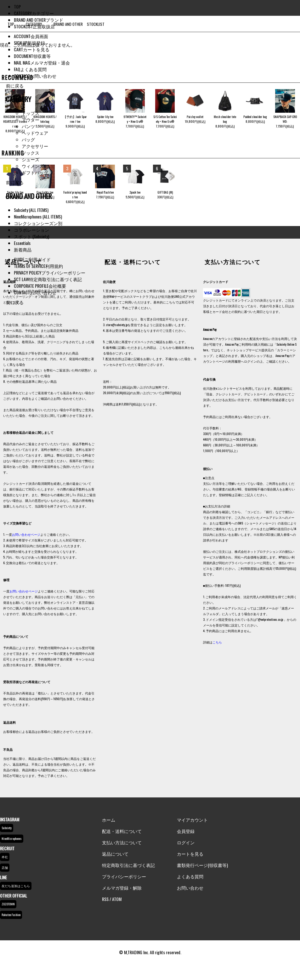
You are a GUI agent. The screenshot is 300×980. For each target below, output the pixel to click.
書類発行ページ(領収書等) (202, 865)
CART (32, 49)
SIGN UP (29, 43)
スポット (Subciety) (31, 236)
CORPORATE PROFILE (40, 286)
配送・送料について (122, 831)
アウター (31, 119)
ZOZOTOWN (8, 904)
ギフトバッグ (35, 172)
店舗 (5, 867)
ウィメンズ (33, 166)
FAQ (30, 69)
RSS (105, 899)
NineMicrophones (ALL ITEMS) (38, 216)
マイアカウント (192, 820)
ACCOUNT (31, 36)
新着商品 (23, 249)
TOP (17, 6)
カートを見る (190, 854)
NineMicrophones (12, 838)
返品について (115, 854)
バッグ (28, 139)
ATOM (117, 899)
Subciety (7, 828)
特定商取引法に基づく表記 (128, 865)
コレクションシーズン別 (38, 223)
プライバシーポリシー (124, 876)
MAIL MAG (42, 62)
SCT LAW (48, 279)
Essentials (22, 243)
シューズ (31, 159)
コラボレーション (31, 230)
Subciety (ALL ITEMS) (31, 210)
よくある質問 (190, 876)
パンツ (28, 126)
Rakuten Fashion (11, 915)
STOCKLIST (34, 26)
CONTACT (35, 76)
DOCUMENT (32, 56)
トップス (31, 113)
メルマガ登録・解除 (122, 888)
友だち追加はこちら (16, 886)
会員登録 (186, 831)
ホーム (109, 820)
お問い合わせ (190, 888)
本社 (5, 857)
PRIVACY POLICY (50, 272)
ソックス (31, 153)
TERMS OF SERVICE (38, 266)
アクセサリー (35, 146)
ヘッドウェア (35, 133)
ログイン (186, 842)
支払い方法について (122, 842)
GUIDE (32, 259)
